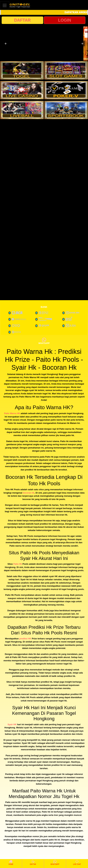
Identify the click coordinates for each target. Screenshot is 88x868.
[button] (6, 44)
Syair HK (12, 724)
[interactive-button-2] (66, 70)
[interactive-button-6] (66, 110)
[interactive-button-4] (66, 90)
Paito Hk (18, 564)
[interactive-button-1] (22, 70)
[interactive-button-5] (22, 110)
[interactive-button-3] (22, 90)
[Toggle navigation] (5, 5)
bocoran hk (29, 493)
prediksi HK (25, 639)
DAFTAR (22, 20)
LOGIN (65, 20)
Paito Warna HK (12, 413)
